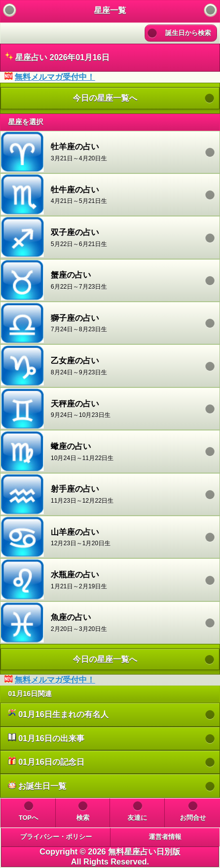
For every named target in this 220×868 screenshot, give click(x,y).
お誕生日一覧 (37, 786)
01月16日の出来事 (46, 738)
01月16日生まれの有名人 (58, 714)
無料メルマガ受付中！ (55, 77)
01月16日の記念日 (46, 762)
